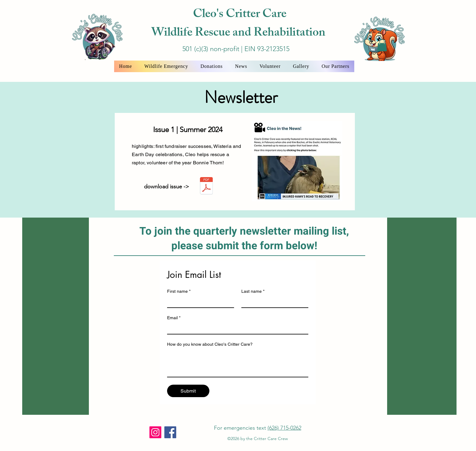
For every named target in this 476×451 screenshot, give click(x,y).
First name (179, 291)
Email (174, 318)
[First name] (199, 302)
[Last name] (273, 302)
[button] (382, 45)
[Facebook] (170, 432)
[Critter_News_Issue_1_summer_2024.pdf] (206, 187)
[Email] (236, 328)
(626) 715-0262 (284, 428)
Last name (253, 291)
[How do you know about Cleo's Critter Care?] (238, 363)
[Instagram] (155, 432)
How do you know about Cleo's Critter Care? (210, 344)
